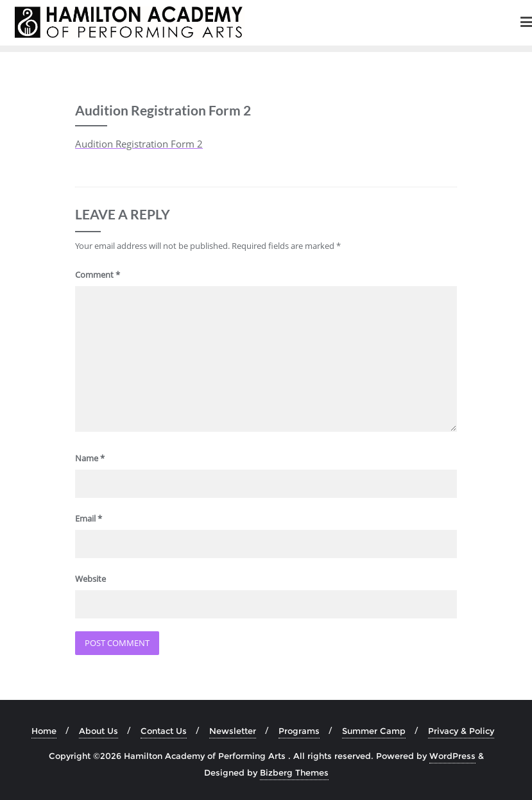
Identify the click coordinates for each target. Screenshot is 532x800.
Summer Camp (374, 731)
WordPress (452, 756)
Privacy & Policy (461, 731)
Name (90, 458)
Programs (299, 731)
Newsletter (233, 731)
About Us (99, 731)
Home (44, 731)
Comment (98, 275)
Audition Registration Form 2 (139, 144)
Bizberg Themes (294, 772)
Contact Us (164, 731)
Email (89, 518)
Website (90, 579)
